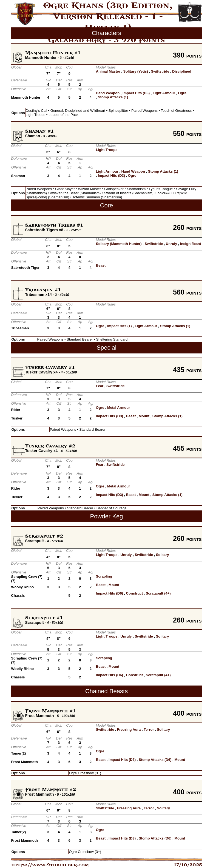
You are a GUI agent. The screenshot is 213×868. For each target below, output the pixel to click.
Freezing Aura (129, 729)
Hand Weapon (108, 93)
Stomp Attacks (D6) (155, 760)
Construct (134, 593)
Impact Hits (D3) (136, 93)
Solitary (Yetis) (136, 71)
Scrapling (104, 576)
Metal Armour (119, 408)
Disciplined (182, 71)
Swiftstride (160, 71)
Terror (149, 729)
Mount (144, 416)
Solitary (163, 555)
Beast (101, 265)
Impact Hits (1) (120, 326)
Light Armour (164, 93)
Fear (100, 386)
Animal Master (108, 71)
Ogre (182, 93)
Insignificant (191, 244)
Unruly (171, 244)
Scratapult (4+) (158, 593)
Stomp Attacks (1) (113, 97)
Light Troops (107, 150)
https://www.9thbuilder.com (50, 865)
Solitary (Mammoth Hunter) (119, 244)
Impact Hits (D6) (110, 593)
